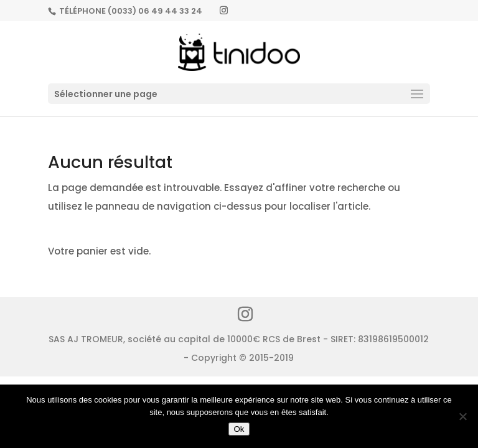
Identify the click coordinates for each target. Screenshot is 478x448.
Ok (239, 429)
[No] (462, 416)
